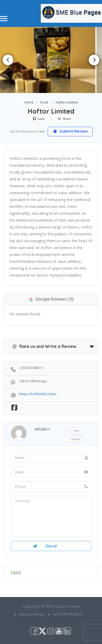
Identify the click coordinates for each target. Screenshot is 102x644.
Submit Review (70, 131)
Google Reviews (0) (51, 299)
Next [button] (94, 60)
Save (39, 119)
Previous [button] (8, 60)
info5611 (42, 429)
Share (64, 119)
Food (44, 102)
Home (29, 102)
